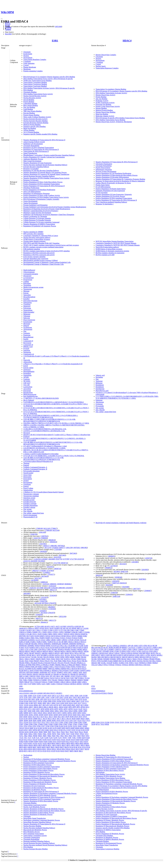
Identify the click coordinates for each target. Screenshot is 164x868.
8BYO (73, 745)
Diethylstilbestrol (29, 270)
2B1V (71, 697)
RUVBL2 (153, 661)
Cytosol (26, 65)
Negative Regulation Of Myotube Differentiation (112, 177)
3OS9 (66, 703)
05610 (93, 689)
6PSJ (43, 730)
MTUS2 (149, 657)
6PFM (35, 730)
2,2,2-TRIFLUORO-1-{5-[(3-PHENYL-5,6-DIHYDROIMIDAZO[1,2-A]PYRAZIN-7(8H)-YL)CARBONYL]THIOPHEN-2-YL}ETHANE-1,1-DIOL (127, 397)
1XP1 (30, 697)
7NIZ (58, 734)
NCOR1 (34, 657)
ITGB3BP (72, 646)
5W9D (85, 726)
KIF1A (38, 648)
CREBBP (67, 632)
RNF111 (27, 670)
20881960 (62, 588)
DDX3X (67, 634)
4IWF (78, 705)
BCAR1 (63, 628)
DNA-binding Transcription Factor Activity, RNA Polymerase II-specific (48, 79)
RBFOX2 (52, 669)
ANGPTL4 (71, 626)
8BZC (35, 747)
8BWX (58, 743)
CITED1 (55, 632)
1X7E (21, 697)
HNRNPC (65, 644)
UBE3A (68, 682)
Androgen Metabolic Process (33, 159)
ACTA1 (109, 646)
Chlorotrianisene (29, 272)
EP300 (64, 636)
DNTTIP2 (23, 636)
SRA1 (58, 676)
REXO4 (75, 669)
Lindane (26, 282)
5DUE (40, 713)
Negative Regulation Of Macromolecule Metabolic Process (43, 809)
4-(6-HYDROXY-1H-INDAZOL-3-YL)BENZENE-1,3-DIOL (45, 448)
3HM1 (53, 703)
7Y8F (69, 738)
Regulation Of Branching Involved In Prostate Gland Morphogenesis (47, 209)
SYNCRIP (40, 678)
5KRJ (35, 720)
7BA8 (72, 732)
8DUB (39, 749)
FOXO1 (63, 638)
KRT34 (115, 655)
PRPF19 (22, 667)
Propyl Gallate (28, 488)
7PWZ (82, 734)
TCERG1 (81, 678)
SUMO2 (122, 663)
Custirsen (27, 379)
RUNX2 (140, 661)
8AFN (84, 738)
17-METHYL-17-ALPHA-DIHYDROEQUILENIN (41, 398)
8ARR (31, 742)
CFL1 (40, 632)
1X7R (25, 697)
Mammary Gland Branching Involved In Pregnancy (41, 211)
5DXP (46, 715)
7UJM (46, 738)
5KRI (30, 720)
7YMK (79, 738)
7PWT (77, 734)
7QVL (21, 736)
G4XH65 (40, 693)
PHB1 (60, 661)
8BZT (62, 747)
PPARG (158, 659)
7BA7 (67, 732)
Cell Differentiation (102, 790)
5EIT (63, 717)
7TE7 (25, 738)
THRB (30, 680)
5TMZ (86, 724)
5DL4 (66, 711)
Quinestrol (27, 370)
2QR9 (50, 701)
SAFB (71, 670)
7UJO (51, 738)
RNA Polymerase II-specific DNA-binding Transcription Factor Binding (120, 118)
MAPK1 (55, 649)
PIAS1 (69, 661)
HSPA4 (37, 646)
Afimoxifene (28, 362)
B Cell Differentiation (103, 187)
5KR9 (78, 719)
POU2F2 (61, 663)
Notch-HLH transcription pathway (107, 247)
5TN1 (21, 726)
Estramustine (28, 322)
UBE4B (74, 682)
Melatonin (27, 314)
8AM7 (40, 740)
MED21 (63, 651)
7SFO (87, 736)
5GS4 (21, 719)
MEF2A (107, 657)
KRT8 (86, 648)
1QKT (67, 696)
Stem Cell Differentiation (32, 192)
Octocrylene (27, 475)
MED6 (86, 651)
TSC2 (32, 682)
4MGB (51, 707)
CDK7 (77, 630)
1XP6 (34, 697)
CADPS (139, 648)
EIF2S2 (48, 636)
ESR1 (55, 41)
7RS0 (54, 736)
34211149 (47, 528)
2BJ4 (83, 697)
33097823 (44, 536)
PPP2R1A (46, 665)
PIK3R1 (85, 661)
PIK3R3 (22, 663)
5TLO (30, 722)
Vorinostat (99, 381)
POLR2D (47, 663)
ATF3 (141, 646)
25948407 (148, 591)
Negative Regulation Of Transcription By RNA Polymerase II (44, 140)
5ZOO (159, 722)
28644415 (44, 622)
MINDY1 (38, 653)
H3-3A (56, 642)
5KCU (64, 719)
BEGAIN (95, 648)
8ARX (41, 742)
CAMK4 (154, 648)
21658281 (43, 611)
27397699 (58, 549)
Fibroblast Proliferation (31, 188)
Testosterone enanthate (31, 496)
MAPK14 (61, 649)
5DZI (21, 717)
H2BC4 (28, 642)
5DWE (64, 713)
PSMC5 (40, 667)
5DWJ (79, 713)
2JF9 (41, 699)
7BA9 (76, 732)
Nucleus (26, 56)
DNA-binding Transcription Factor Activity (38, 94)
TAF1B (63, 678)
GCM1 (139, 651)
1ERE (25, 696)
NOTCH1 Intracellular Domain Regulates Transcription (115, 241)
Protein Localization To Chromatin (35, 216)
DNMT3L (84, 634)
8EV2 (30, 751)
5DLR (71, 711)
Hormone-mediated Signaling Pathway (37, 841)
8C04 (71, 747)
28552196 (47, 588)
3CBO (26, 703)
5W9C (80, 726)
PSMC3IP (34, 667)
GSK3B (101, 653)
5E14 (34, 717)
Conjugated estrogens (31, 274)
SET (49, 672)
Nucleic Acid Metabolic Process (34, 807)
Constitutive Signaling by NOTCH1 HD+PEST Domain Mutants (118, 245)
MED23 (69, 651)
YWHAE (111, 665)
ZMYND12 (139, 665)
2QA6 (85, 699)
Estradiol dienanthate (31, 505)
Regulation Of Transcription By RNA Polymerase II (41, 149)
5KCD (45, 719)
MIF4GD (143, 657)
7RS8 (79, 736)
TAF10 (52, 678)
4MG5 (21, 707)
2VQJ (102, 722)
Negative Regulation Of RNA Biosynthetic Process (41, 801)
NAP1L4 (57, 655)
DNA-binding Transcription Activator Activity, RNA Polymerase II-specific (49, 88)
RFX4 (80, 669)
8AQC (63, 740)
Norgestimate (28, 310)
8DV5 (78, 749)
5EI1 (59, 717)
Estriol (26, 366)
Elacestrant (27, 391)
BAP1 (52, 628)
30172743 (48, 548)
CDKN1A (22, 632)
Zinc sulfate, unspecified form (34, 513)
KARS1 (22, 648)
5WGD (22, 728)
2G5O (25, 699)
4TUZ (25, 709)
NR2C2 (27, 659)
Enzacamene (28, 479)
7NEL (45, 734)
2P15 (68, 699)
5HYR (30, 719)
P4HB (79, 659)
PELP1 (47, 661)
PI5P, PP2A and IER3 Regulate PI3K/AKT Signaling (41, 243)
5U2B (61, 726)
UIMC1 (84, 682)
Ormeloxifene (28, 490)
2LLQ (54, 699)
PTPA (99, 661)
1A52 (21, 696)
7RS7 (75, 736)
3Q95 (75, 703)
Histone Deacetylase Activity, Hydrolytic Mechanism (114, 122)
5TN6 (39, 726)
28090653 (111, 556)
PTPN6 (79, 667)
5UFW (70, 726)
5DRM (26, 713)
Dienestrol (27, 306)
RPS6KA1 (48, 670)
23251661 (42, 599)
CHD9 (44, 632)
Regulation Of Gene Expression (34, 786)
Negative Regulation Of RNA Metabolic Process (40, 795)
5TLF (84, 720)
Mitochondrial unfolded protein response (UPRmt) (41, 260)
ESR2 (85, 636)
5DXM (41, 715)
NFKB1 (52, 657)
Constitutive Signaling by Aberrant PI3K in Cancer (41, 236)
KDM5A (32, 648)
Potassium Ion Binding (103, 104)
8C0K (76, 747)
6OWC (26, 730)
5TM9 (31, 724)
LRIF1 (49, 649)
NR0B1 (72, 657)
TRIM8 (86, 680)
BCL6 (150, 646)
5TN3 (25, 726)
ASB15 (136, 646)
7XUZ (102, 724)
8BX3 (73, 743)
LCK (26, 649)
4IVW (56, 705)
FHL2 (37, 638)
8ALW (35, 740)
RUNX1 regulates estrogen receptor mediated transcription (43, 247)
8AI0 (88, 738)
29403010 (123, 583)
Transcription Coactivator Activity (35, 805)
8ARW (36, 742)
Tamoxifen (27, 295)
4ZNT (56, 709)
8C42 (84, 747)
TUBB (50, 682)
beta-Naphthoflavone (30, 396)
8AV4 (86, 742)
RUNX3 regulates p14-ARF (105, 255)
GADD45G (31, 640)
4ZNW (71, 709)
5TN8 (47, 726)
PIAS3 (79, 661)
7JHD (21, 734)
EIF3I (53, 636)
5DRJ (21, 713)
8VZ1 (49, 751)
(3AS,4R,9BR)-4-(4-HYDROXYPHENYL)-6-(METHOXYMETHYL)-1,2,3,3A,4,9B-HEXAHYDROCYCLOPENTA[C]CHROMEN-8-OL (53, 443)
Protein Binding (29, 102)
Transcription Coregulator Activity (35, 836)
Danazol (26, 326)
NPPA (67, 657)
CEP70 (146, 649)
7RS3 (66, 736)
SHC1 (70, 672)
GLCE (38, 640)
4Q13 (87, 707)
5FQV (85, 717)
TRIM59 (80, 680)
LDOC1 (142, 655)
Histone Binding (101, 108)
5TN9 (52, 726)
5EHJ (55, 717)
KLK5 (48, 648)
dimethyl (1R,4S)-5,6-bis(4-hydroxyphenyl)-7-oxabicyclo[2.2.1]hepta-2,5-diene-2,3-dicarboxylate (57, 435)
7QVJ (86, 734)
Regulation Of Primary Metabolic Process (38, 778)
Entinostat (99, 400)
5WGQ (27, 728)
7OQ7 (68, 734)
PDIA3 (42, 661)
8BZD (39, 747)
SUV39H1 (28, 678)
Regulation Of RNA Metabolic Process (37, 772)
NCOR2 (40, 657)
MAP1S (154, 655)
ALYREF (63, 626)
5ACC (85, 709)
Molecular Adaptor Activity (105, 116)
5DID (29, 711)
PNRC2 (28, 663)
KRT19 (81, 648)
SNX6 (43, 676)
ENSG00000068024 (98, 691)
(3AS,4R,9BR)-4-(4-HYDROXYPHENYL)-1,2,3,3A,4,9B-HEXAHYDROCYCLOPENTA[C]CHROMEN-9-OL (44, 459)
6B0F (32, 728)
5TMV (75, 724)
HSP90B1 (31, 646)
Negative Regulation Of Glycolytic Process (110, 196)
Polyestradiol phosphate (31, 471)
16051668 (58, 27)
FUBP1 (80, 638)
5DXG (31, 715)
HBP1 (66, 642)
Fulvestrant (27, 308)
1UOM (85, 696)
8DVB (21, 751)
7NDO (40, 734)
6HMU (87, 728)
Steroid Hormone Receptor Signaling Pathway (39, 176)
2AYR (66, 697)
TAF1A (57, 678)
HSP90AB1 (23, 646)
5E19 (42, 717)
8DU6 (26, 749)
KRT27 (98, 655)
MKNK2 (45, 653)
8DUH (59, 749)
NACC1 (155, 657)
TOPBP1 (44, 680)
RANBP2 (105, 661)
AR (82, 626)
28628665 (51, 607)
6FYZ (98, 724)
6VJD (83, 730)
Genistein (27, 333)
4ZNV (66, 709)
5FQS (76, 717)
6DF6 (63, 728)
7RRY (45, 736)
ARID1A (31, 628)
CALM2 (22, 630)
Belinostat (99, 383)
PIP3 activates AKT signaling (33, 234)
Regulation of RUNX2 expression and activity (39, 253)
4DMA (36, 705)
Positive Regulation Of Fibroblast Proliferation (39, 190)
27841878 (52, 603)
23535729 (81, 559)
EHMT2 (42, 636)
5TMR (56, 724)
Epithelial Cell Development (33, 144)
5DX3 (84, 713)
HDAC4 (127, 41)
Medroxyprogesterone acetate (33, 287)
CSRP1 (80, 632)
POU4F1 (67, 663)
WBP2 (34, 684)
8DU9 (35, 749)
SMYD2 (33, 676)
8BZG (53, 747)
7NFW (54, 734)
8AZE (45, 743)
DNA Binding (28, 90)
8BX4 (77, 743)
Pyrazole (26, 349)
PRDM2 (58, 665)
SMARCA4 (57, 674)
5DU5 (35, 713)
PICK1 (140, 659)
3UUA (84, 703)
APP (129, 646)
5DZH (88, 715)
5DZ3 (83, 715)
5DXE (26, 715)
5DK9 (42, 711)
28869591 (53, 584)
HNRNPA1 (48, 644)
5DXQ (51, 715)
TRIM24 (61, 680)
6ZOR (31, 732)
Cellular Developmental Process (107, 793)
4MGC (56, 707)
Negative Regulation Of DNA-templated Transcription (42, 799)
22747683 (50, 571)
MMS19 (51, 653)
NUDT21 (67, 659)
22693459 (115, 581)
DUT (28, 636)
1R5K (76, 696)
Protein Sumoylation (103, 185)
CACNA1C (132, 648)
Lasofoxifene (28, 387)
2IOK (37, 699)
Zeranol (26, 481)
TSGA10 (94, 665)
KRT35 (121, 655)
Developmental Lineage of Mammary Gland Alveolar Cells (43, 264)
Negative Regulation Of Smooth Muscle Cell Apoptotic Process (45, 172)
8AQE (68, 740)
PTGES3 (62, 667)
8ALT (26, 740)
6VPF (87, 730)
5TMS (60, 724)
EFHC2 (112, 651)
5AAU (76, 709)
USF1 (21, 684)
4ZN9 (42, 709)
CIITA (151, 649)
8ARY (46, 742)
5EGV (51, 717)
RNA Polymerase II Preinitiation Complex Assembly (41, 199)
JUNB (81, 646)
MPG (62, 653)
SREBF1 (67, 676)
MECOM (101, 657)
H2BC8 (51, 642)
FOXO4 (75, 638)
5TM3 (71, 722)
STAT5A (79, 676)
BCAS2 (69, 628)
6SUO (56, 730)
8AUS (72, 742)
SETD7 (54, 672)
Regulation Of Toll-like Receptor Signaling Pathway (41, 171)
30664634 (52, 540)
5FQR (72, 717)
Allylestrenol (28, 329)
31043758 (37, 538)
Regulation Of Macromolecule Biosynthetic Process (41, 788)
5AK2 (21, 711)
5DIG (38, 711)
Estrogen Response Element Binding (36, 123)
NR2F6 (38, 659)
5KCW (69, 719)
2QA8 (21, 701)
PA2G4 (84, 659)
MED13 (34, 651)
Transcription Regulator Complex (35, 59)
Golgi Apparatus (29, 63)
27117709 (73, 559)
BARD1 (57, 628)
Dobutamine (28, 303)
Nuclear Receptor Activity (32, 98)
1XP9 (38, 697)
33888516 (44, 582)
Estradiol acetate (29, 500)
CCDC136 (102, 649)
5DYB (65, 715)
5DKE (52, 711)
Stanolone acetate (29, 498)
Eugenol (26, 465)
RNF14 (32, 670)
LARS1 (22, 649)
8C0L (80, 747)
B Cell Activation (102, 193)
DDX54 (78, 634)
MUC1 (34, 655)
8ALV (30, 740)
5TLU (43, 722)
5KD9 (73, 719)
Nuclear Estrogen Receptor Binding (35, 121)
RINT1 (134, 661)
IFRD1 (148, 653)
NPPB (118, 659)
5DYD (70, 715)
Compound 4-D (29, 354)
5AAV (80, 709)
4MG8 (36, 707)
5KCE (50, 719)
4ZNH (47, 709)
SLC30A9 (23, 674)
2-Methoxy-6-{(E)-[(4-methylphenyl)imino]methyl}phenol (43, 492)
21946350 (114, 593)
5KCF (54, 719)
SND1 (38, 676)
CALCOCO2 (146, 648)
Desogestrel (27, 276)
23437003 (43, 544)
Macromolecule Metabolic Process (35, 830)
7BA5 (58, 732)
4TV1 (30, 709)
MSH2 (67, 653)
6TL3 (65, 730)
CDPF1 (124, 649)
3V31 (141, 722)
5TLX (52, 722)
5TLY (57, 722)
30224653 (117, 571)
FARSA (28, 638)
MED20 (57, 651)
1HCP (49, 696)
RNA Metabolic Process (32, 832)
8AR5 (82, 740)
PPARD (152, 659)
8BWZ (64, 743)
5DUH (50, 713)
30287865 (142, 579)
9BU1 (81, 751)
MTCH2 (82, 653)
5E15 (38, 717)
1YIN (57, 697)
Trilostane (27, 316)
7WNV (65, 738)
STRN (84, 676)
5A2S (155, 722)
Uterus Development (30, 201)
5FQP (67, 717)
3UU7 (80, 703)
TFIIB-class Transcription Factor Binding (37, 81)
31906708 (34, 534)
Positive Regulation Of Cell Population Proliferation (113, 173)
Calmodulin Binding (30, 104)
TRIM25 (67, 680)
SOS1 (47, 676)
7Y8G (74, 738)
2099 (21, 686)
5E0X (30, 717)
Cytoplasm (27, 61)
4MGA (46, 707)
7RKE (30, 736)
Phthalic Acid (28, 347)
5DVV (59, 713)
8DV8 (87, 749)
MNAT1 (57, 653)
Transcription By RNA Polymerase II (36, 151)
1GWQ (39, 696)
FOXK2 (57, 638)
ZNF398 (86, 684)
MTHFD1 (22, 655)
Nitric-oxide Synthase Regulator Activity (37, 117)
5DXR (56, 715)
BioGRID (8, 34)
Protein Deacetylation (103, 168)
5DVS (55, 713)
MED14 (40, 651)
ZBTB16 (73, 684)
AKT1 (53, 626)
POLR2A (41, 663)
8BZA (25, 747)
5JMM (35, 719)
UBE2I (63, 682)
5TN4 (30, 726)
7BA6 (63, 732)
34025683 (27, 594)
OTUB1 (73, 659)
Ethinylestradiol (29, 312)
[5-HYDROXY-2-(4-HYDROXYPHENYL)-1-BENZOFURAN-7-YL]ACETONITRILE (54, 402)
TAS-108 (26, 385)
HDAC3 (71, 642)
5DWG (70, 713)
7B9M (40, 732)
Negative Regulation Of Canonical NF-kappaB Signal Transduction (46, 174)
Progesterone (28, 280)
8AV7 (21, 743)
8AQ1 (59, 740)
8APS (54, 740)
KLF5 (43, 648)
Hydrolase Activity (102, 101)
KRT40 (132, 655)
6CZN (55, 728)
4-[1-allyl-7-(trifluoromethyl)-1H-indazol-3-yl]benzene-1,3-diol (45, 446)
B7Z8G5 (104, 693)
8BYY (78, 745)
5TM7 (21, 724)
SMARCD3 (74, 674)
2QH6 (45, 701)
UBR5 (79, 682)
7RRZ (49, 736)
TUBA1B (37, 682)
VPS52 (105, 665)
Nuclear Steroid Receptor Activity (35, 96)
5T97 (75, 720)
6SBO (47, 730)
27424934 (55, 548)
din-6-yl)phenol (29, 400)
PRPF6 (28, 667)
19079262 (61, 546)
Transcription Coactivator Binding (35, 86)
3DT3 (35, 703)
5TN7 (43, 726)
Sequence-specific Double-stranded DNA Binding (40, 134)
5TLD (79, 720)
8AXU (40, 743)
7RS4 (70, 736)
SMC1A (22, 676)
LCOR (31, 649)
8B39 (49, 743)
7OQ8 (72, 734)
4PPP (74, 707)
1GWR (44, 696)
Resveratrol (27, 343)
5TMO (46, 724)
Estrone (26, 293)
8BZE (44, 747)
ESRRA (22, 638)
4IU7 (40, 705)
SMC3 (27, 676)
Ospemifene (27, 375)
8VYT (35, 751)
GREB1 (53, 640)
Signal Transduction (30, 153)
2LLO (49, 699)
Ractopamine (28, 482)
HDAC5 (83, 642)
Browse (8, 24)
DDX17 (61, 634)
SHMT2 (75, 672)
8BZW (67, 747)
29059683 (52, 559)
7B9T (49, 732)
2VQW (127, 722)
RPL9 (42, 670)
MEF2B (113, 657)
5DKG (57, 711)
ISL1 (66, 646)
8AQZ (73, 740)
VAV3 (26, 684)
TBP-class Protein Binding (32, 111)
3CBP (31, 703)
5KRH (26, 720)
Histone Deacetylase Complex (106, 55)
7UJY (60, 738)
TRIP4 (21, 682)
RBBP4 (40, 669)
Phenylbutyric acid (102, 391)
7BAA (81, 732)
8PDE (107, 724)
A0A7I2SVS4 (96, 693)
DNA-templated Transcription (34, 834)
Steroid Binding (29, 100)
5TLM (26, 722)
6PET (30, 730)
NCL (63, 655)
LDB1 (36, 649)
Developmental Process (104, 805)
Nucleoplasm (28, 58)
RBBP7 (45, 669)
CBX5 (160, 648)
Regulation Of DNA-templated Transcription (39, 148)
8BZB (30, 747)
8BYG (69, 745)
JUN (77, 646)
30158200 (34, 580)
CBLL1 (39, 630)
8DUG (54, 749)
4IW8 (69, 705)
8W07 (67, 751)
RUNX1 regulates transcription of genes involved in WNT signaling (47, 251)
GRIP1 (59, 640)
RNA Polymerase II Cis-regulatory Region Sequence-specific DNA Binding (49, 77)
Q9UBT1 (59, 693)
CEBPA (29, 632)
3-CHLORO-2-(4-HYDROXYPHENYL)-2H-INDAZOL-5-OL (45, 429)
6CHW (45, 728)
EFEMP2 (106, 651)
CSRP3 (156, 649)
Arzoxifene (27, 389)
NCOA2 (74, 655)
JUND (86, 646)
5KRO (54, 720)
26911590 (69, 548)
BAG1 (47, 628)
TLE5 (136, 663)
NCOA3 (80, 655)
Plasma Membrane (30, 67)
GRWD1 (64, 640)
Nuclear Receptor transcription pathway (37, 237)
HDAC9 (22, 644)
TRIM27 (155, 663)
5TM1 (61, 722)
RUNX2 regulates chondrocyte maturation (110, 253)
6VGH (78, 730)
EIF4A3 (58, 636)
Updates (8, 30)
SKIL (81, 672)
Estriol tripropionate (30, 515)
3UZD (137, 722)
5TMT (65, 724)
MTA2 (77, 653)
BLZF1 (106, 648)
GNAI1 (43, 640)
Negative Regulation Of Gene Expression (37, 163)
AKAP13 (47, 626)
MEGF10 (131, 657)
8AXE (35, 743)
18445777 (46, 546)
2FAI (87, 697)
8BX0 (68, 743)
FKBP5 (48, 638)
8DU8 (30, 749)
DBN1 (50, 634)
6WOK (22, 732)
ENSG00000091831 (26, 691)
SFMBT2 (60, 672)
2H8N (93, 722)
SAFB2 (76, 670)
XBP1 (48, 684)
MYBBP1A (45, 655)
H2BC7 (45, 642)
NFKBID (106, 659)
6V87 (69, 730)
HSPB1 (48, 646)
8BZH (57, 747)
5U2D (65, 726)
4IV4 (52, 705)
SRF (99, 663)
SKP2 (85, 672)
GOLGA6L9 (153, 651)
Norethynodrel (28, 473)
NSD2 (53, 659)
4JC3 (82, 705)
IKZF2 (153, 653)
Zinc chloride (28, 511)
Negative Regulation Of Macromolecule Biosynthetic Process (117, 175)
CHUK (49, 632)
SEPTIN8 (29, 672)
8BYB (45, 745)
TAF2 (68, 678)
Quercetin (27, 360)
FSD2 (128, 651)
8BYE (59, 745)
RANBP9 (28, 669)
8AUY (77, 742)
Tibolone (26, 463)
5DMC (75, 711)
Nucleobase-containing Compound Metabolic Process (42, 820)
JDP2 (93, 655)
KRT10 (70, 648)
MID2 (137, 657)
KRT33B (109, 655)
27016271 (51, 574)
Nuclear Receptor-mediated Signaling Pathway (39, 828)
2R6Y (78, 701)
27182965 (43, 571)
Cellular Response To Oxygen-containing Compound (41, 222)
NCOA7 (28, 657)
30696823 (108, 568)
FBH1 (33, 638)
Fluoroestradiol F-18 (30, 517)
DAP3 (40, 634)
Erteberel (26, 437)
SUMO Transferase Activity (105, 103)
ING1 (62, 646)
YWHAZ (125, 665)
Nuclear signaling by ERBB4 (33, 232)
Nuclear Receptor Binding (32, 826)
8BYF (64, 745)
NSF (62, 659)
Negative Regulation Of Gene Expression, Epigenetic (114, 194)
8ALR (21, 740)
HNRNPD (73, 644)
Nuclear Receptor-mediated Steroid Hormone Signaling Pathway (45, 165)
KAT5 (27, 648)
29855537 (36, 571)
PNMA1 (146, 659)
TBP (76, 678)
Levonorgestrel (28, 278)
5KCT (59, 719)
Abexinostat (100, 402)
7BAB (86, 732)
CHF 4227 (27, 383)
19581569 (42, 532)
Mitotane (26, 291)
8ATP (63, 742)
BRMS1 (125, 648)
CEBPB (35, 632)
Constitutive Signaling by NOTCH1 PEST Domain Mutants (116, 243)
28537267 (38, 578)
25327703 (59, 559)
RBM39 (64, 669)
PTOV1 (94, 661)
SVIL (34, 678)
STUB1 (22, 678)
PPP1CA (39, 665)
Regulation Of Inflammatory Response (36, 193)
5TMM (40, 724)
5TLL (21, 722)
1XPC (43, 697)
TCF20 (87, 678)
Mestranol (27, 324)
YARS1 (53, 684)
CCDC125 (95, 649)
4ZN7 (38, 709)
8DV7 (82, 749)
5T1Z (67, 720)
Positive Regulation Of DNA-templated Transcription (42, 184)
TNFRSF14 (37, 680)
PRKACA (65, 665)
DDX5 (72, 634)
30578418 (45, 576)
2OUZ (63, 699)
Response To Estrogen (31, 180)
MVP (39, 655)
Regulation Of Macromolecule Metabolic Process (40, 782)
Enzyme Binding (29, 113)
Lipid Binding (28, 109)
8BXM (86, 743)
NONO (57, 657)
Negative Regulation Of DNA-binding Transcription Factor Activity (46, 178)
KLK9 (52, 648)
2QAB (26, 701)
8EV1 (26, 751)
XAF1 (44, 684)
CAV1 (34, 630)
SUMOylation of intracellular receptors (37, 239)
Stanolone (27, 350)
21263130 (37, 559)
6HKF (82, 728)
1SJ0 (81, 696)
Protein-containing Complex (33, 71)
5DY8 (60, 715)
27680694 (44, 538)
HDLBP (28, 644)
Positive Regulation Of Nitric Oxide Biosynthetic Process (43, 182)
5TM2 (66, 722)
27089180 (39, 528)
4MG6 (26, 707)
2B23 (79, 697)
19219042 (41, 561)
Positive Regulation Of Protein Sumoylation (111, 189)
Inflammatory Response (104, 170)
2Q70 (80, 699)
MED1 (85, 649)
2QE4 (30, 701)
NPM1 (62, 657)
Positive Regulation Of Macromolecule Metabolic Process (43, 776)
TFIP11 (131, 663)
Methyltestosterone (30, 394)
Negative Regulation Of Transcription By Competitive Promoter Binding (120, 179)
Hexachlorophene (29, 297)
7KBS (26, 734)
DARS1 (45, 634)
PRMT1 (78, 665)
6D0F (59, 728)
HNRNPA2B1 (57, 644)
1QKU (72, 696)
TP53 (49, 680)
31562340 (54, 588)
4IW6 (65, 705)
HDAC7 (118, 653)
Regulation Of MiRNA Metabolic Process (110, 839)
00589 (21, 689)
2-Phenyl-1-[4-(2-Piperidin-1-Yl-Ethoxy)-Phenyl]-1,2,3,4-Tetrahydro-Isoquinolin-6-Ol (53, 364)
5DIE (34, 711)
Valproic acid (100, 375)
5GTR (25, 719)
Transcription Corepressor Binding (35, 84)
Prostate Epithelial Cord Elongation (35, 205)
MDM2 (80, 649)
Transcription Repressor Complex (107, 68)
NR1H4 (83, 657)
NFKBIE (113, 659)
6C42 (36, 728)
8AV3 (82, 742)
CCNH (50, 630)
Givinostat (99, 404)
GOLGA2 (145, 651)
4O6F (66, 707)
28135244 (38, 603)
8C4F (88, 747)
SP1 (51, 676)
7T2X (21, 738)
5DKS (62, 711)
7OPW (63, 734)
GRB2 (48, 640)
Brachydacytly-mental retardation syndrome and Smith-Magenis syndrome (121, 523)
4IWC (73, 705)
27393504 (52, 609)
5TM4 (75, 722)
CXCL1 (35, 634)
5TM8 (26, 724)
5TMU (70, 724)
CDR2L (135, 649)
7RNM (35, 736)
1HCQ (54, 696)
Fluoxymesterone (29, 320)
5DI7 (25, 711)
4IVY (61, 705)
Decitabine (99, 377)
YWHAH (59, 684)
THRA (25, 680)
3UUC (21, 705)
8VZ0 (44, 751)
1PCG (62, 696)
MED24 (75, 651)
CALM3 (28, 630)
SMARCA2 (49, 674)
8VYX (40, 751)
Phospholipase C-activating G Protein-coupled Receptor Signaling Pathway (49, 155)
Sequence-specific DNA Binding (34, 126)
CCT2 (61, 630)
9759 (93, 686)
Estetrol (26, 486)
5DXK (36, 715)
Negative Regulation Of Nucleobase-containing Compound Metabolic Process (50, 793)
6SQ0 (52, 730)
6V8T (73, 730)
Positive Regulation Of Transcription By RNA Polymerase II (44, 186)
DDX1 (55, 634)
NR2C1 (22, 659)
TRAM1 (55, 680)
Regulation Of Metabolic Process (35, 790)
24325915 (50, 567)
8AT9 (59, 742)
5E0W (25, 717)
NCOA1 (68, 655)
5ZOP (93, 724)
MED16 (45, 651)
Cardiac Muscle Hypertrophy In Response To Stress (113, 183)
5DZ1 (79, 715)
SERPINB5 (43, 672)
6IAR (21, 730)
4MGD (61, 707)
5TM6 (85, 722)
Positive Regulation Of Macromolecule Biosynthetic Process (44, 774)
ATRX (145, 646)
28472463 (73, 553)
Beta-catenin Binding (31, 105)
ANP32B (78, 626)
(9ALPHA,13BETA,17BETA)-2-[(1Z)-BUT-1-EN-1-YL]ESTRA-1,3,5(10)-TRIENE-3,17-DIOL (56, 423)
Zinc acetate (27, 509)
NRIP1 (43, 659)
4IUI (44, 705)
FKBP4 (42, 638)
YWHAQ (66, 684)
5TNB (56, 726)
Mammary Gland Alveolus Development (37, 213)
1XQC (48, 697)
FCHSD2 (123, 651)
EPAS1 (69, 636)
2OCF (59, 699)
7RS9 (83, 736)
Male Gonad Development (32, 161)
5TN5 (34, 726)
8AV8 (25, 743)
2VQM (107, 722)
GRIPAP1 (95, 653)
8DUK (68, 749)
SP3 (54, 676)
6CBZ (40, 728)
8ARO (21, 742)
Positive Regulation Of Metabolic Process (38, 784)
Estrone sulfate (28, 368)
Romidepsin (100, 385)
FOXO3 (69, 638)
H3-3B (61, 642)
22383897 (45, 559)
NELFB (46, 657)
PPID (34, 665)
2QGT (35, 701)
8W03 (62, 751)
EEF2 (32, 636)
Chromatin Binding (30, 92)
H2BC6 (39, 642)
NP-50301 (27, 381)
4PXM (83, 707)
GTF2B (70, 640)
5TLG (88, 720)
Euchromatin (28, 54)
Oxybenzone (28, 327)
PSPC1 (52, 667)
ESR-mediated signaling (32, 249)
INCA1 (158, 653)
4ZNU (61, 709)
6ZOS (36, 732)
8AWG (30, 743)
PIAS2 (74, 661)
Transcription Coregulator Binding (35, 82)
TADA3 (47, 678)
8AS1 (55, 742)
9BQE (76, 751)
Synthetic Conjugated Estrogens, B (35, 469)
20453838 (34, 561)
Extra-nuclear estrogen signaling (34, 257)
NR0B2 (78, 657)
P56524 (110, 693)
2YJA (87, 701)
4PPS (78, 707)
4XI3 (34, 709)
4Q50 (21, 709)
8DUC (44, 749)
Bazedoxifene (28, 393)
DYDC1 (100, 651)
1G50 (34, 696)
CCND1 (44, 630)
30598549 (60, 584)
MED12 (28, 651)
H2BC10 (22, 642)
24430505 (43, 551)
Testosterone (28, 289)
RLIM (21, 670)
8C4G (21, 749)
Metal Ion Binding (30, 128)
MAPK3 (68, 649)
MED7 (21, 653)
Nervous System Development (106, 171)
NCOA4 (86, 655)
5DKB (47, 711)
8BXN (21, 745)
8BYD (54, 745)
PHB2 (64, 661)
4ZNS (52, 709)
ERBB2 (80, 636)
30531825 (123, 564)
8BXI (82, 743)
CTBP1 (94, 651)
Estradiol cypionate (30, 504)
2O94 (98, 722)
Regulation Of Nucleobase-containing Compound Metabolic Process (47, 759)
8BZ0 (87, 745)
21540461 (46, 572)
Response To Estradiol (31, 169)
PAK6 (31, 661)
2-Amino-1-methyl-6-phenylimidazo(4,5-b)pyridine (41, 454)
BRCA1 (80, 628)
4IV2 (48, 705)
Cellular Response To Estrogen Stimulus (37, 218)
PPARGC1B (23, 665)
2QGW (40, 701)
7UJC (38, 738)
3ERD (40, 703)
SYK (127, 663)
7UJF (42, 738)
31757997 (66, 559)
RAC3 (84, 667)
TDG (21, 680)
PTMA (68, 667)
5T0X (63, 720)
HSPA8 (43, 646)
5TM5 (80, 722)
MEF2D (125, 657)
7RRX (40, 736)
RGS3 (84, 669)
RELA (69, 669)
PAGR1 (22, 661)
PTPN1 (73, 667)
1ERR (30, 696)
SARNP (82, 670)
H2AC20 (83, 640)
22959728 (148, 558)
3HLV (49, 703)
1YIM (52, 697)
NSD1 (48, 659)
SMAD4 (42, 674)
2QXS (64, 701)
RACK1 (22, 669)
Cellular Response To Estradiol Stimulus (37, 220)
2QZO (69, 701)
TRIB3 (149, 663)
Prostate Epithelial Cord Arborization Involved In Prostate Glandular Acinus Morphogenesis (55, 207)
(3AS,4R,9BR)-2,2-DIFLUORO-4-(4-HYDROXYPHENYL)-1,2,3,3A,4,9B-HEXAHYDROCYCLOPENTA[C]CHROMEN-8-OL (49, 420)
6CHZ (50, 728)
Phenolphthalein (29, 371)
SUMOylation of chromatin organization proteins (112, 251)
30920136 (99, 575)
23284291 (129, 594)
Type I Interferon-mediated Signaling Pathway (111, 202)
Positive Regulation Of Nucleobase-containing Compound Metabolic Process (50, 761)
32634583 (145, 570)
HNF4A (41, 644)
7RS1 (58, 736)
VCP (30, 684)
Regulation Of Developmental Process (109, 843)
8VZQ (58, 751)
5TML (35, 724)
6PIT (39, 730)
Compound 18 (28, 345)
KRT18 (75, 648)
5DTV (31, 713)
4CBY (150, 722)
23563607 (69, 588)
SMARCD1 (66, 674)
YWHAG (118, 665)
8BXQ (31, 745)
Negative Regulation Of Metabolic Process (38, 814)
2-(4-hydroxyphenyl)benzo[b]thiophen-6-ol (38, 461)
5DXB (21, 715)
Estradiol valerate (29, 507)
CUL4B (29, 634)
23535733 (27, 561)
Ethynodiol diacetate (30, 301)
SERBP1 (36, 672)
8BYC (50, 745)
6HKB (77, 728)
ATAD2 (42, 628)
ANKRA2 (116, 646)
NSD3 (58, 659)
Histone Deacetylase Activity (105, 95)
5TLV (48, 722)
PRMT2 (84, 665)
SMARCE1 (83, 674)
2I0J (29, 699)
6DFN (68, 728)
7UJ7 (29, 738)
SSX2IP (110, 663)
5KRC (87, 719)
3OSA (71, 703)
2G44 (21, 699)
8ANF (45, 740)
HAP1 (106, 653)
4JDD (86, 705)
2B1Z (75, 697)
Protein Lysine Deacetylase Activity (108, 106)
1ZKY (61, 697)
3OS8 (62, 703)
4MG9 (41, 707)
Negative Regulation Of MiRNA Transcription (39, 224)
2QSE (54, 701)
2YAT (82, 701)
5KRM (49, 720)
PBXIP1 (37, 661)
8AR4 (77, 740)
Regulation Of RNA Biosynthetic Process (37, 765)
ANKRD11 (123, 646)
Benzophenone (28, 337)
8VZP (53, 751)
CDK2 (72, 630)
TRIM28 (74, 680)
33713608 (40, 588)
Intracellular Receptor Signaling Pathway (37, 822)
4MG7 (31, 707)
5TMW (80, 724)
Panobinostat (100, 389)
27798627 (54, 528)
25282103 (33, 588)
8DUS (73, 749)
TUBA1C (44, 682)
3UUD (26, 705)
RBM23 (58, 669)
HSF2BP (142, 653)
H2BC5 (34, 642)
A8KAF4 (33, 693)
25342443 (53, 595)
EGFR (37, 636)
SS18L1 (104, 663)
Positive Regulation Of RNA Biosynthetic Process (40, 769)
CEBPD (141, 649)
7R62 (26, 736)
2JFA (45, 699)
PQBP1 (52, 665)
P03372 (53, 693)
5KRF (21, 720)
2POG (72, 699)
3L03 (58, 703)
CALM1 (86, 628)
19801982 (54, 546)
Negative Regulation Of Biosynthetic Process (39, 813)
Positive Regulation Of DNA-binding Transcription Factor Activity (46, 197)
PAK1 (27, 661)
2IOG (33, 699)
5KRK (39, 720)
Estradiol (26, 299)
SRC (62, 676)
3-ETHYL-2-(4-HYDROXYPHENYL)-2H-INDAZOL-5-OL (44, 431)
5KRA (83, 719)
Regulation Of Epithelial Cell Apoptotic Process (40, 226)
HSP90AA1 (81, 644)
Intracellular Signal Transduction (35, 818)
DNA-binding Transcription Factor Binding (110, 120)
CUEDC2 (22, 634)
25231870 (44, 597)
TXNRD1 (56, 682)
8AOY (49, 740)
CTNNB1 (87, 632)
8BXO (26, 745)
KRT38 (126, 655)
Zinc (25, 331)
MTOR (29, 655)
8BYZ (83, 745)
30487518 (124, 571)
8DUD (49, 749)
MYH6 (52, 655)
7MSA (30, 734)
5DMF (81, 711)
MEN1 (26, 653)
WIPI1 (39, 684)
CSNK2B (74, 632)
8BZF (48, 747)
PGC (52, 661)
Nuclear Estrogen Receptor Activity (35, 119)
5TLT (39, 722)
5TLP (35, 722)
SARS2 (88, 670)
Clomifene (27, 304)
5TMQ (51, 724)
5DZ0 (75, 715)
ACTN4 (37, 626)
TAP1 (72, 678)
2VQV (122, 722)
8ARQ (26, 742)
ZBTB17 (79, 684)
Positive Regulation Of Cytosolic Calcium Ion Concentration (44, 157)
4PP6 (70, 707)
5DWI (75, 713)
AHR (42, 626)
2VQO (112, 722)
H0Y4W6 (47, 693)
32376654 (114, 566)
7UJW (55, 738)
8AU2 (68, 742)
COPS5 (61, 632)
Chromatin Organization (104, 164)
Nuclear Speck (101, 66)
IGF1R (53, 646)
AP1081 (26, 377)
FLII (52, 638)
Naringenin (27, 352)
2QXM (59, 701)
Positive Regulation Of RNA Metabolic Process (40, 780)
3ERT (44, 703)
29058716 (64, 563)
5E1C (46, 717)
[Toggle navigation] (2, 19)
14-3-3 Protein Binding (31, 132)
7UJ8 (34, 738)
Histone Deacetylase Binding (105, 112)
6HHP (73, 728)
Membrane (27, 69)
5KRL (44, 720)
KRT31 (103, 655)
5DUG (45, 713)
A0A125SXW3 (24, 693)
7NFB (49, 734)
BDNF (74, 628)
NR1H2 (124, 659)
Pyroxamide (100, 406)
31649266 (39, 615)
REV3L (122, 661)
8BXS (36, 745)
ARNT (37, 628)
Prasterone (27, 335)
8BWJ (53, 743)
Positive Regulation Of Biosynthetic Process (38, 770)
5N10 (58, 720)
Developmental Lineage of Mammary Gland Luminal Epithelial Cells (47, 262)
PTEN (57, 667)
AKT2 (58, 626)
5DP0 (85, 711)
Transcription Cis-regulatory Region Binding (111, 89)
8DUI (64, 749)
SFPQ (66, 672)
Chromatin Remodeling (31, 146)
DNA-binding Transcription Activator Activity (111, 93)
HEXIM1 (34, 644)
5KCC (40, 719)
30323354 (57, 557)
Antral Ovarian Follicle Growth (34, 142)
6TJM (61, 730)
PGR (56, 661)
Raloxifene (27, 283)
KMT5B (64, 648)
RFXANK (128, 661)
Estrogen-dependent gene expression (36, 259)
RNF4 (37, 670)
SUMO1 (116, 663)
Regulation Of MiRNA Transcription (108, 830)
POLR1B (34, 663)
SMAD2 (29, 674)
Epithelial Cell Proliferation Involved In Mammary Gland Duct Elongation (49, 215)
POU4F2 (74, 663)
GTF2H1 (77, 640)
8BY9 (40, 745)
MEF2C (119, 657)
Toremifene (27, 285)
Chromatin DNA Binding (104, 836)
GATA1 (133, 651)
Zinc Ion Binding (29, 107)
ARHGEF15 (23, 628)
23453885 (135, 562)
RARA (34, 669)
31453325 (46, 584)
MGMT (32, 653)
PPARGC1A (81, 663)
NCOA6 (22, 657)
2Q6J (76, 699)
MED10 (22, 651)
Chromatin (27, 52)
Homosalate (27, 477)
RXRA (67, 670)
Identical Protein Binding (32, 125)
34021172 (53, 590)
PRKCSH (72, 665)
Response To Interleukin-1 (105, 204)
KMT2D (58, 648)
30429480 (109, 585)
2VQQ (117, 722)
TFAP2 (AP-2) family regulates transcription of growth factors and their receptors (51, 245)
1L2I (58, 696)
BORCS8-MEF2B (115, 648)
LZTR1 (148, 655)
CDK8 (82, 630)
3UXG (132, 722)
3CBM (21, 703)
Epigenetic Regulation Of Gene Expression (110, 191)
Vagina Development (30, 203)
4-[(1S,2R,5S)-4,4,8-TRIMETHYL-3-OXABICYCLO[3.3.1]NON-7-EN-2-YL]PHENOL (54, 456)
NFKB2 (100, 659)
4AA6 (31, 705)
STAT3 (73, 676)
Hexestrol (27, 433)
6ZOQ (27, 732)
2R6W (73, 701)
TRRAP (27, 682)
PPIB (30, 665)
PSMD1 (46, 667)
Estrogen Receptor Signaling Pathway (36, 167)
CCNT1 (56, 630)
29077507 (137, 589)
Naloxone (27, 318)
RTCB (62, 670)
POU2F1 (54, 663)
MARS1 (74, 649)
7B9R (45, 732)
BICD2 (101, 648)
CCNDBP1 (110, 649)
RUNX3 (146, 661)
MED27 (81, 651)
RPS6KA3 (55, 670)
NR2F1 (33, 659)
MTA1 (72, 653)
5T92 (71, 720)
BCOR (155, 646)
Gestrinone (27, 484)
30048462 (68, 584)
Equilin (26, 339)
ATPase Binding (29, 130)
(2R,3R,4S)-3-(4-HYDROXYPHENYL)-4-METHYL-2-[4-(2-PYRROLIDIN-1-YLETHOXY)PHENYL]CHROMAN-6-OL (51, 416)
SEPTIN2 (22, 672)
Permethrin (27, 373)
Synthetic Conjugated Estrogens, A (35, 467)
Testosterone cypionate (31, 494)
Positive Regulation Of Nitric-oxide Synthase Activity (42, 195)
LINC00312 (42, 649)
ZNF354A (147, 665)
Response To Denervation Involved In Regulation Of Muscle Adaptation (120, 181)
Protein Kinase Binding (31, 115)
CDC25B (66, 630)
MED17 (51, 651)
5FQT (80, 717)
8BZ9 (21, 747)
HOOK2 (136, 653)
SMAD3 (35, 674)
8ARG (87, 740)
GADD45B (23, 640)
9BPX (72, 751)
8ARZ (50, 742)
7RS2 (62, 736)
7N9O (35, 734)
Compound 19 (28, 341)
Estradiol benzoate (30, 502)
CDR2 (129, 649)
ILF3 (58, 646)
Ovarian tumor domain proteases (34, 241)
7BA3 (54, 732)
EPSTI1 (74, 636)
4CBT (146, 722)
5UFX (75, 726)
